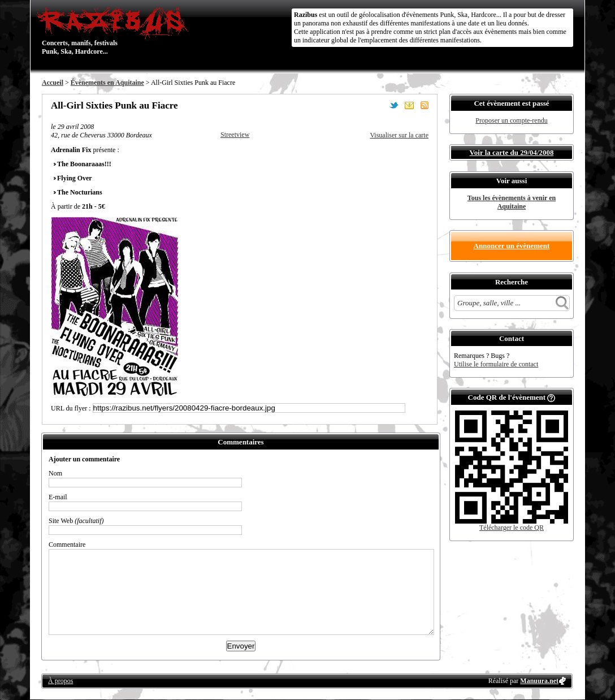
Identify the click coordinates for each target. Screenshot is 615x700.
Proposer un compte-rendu (511, 120)
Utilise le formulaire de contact (496, 364)
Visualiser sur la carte (399, 135)
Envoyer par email (409, 105)
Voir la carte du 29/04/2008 (512, 152)
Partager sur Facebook (379, 105)
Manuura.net (539, 681)
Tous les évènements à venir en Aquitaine (512, 202)
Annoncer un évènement (512, 246)
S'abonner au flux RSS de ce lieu (425, 105)
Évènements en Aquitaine (107, 83)
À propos (60, 681)
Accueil (53, 83)
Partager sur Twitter (394, 105)
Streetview (235, 135)
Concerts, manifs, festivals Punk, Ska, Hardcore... (115, 31)
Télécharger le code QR (512, 528)
